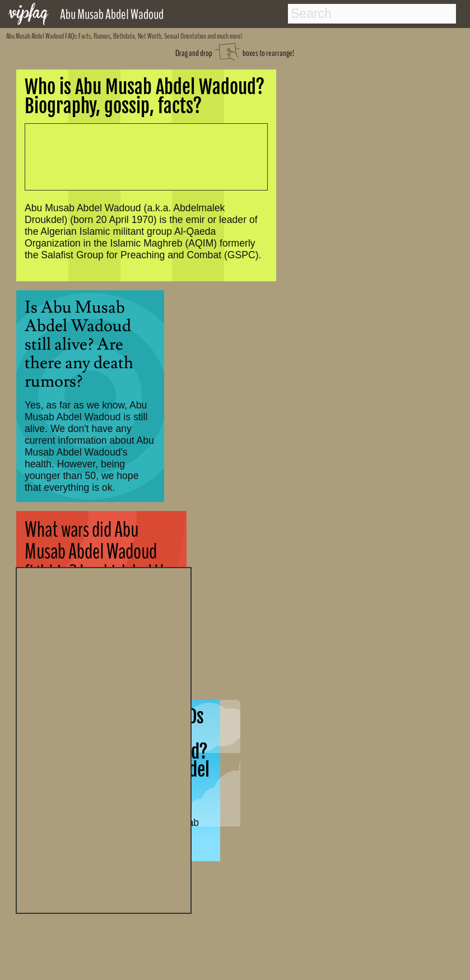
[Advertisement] (104, 739)
